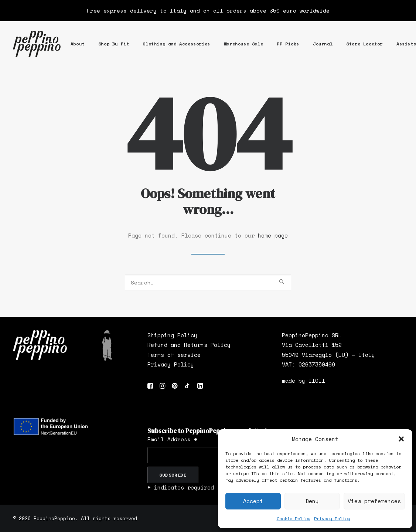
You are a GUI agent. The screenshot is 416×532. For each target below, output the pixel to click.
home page (273, 235)
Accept (253, 501)
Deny (312, 501)
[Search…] (208, 282)
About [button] (78, 44)
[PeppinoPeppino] (37, 44)
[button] (401, 439)
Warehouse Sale (243, 44)
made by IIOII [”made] (304, 381)
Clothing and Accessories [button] (176, 44)
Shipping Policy (172, 335)
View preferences (374, 501)
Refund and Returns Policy (189, 345)
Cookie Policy (294, 519)
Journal (323, 44)
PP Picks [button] (288, 44)
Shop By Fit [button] (114, 44)
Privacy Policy (332, 519)
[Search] (208, 282)
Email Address (172, 439)
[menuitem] (78, 44)
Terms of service (174, 355)
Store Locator (364, 44)
